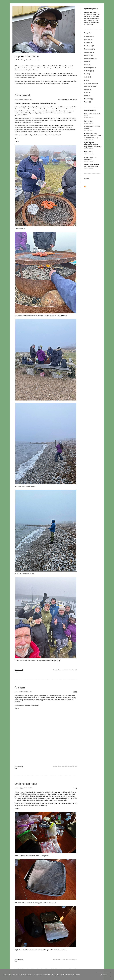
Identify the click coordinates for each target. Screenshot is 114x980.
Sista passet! (23, 95)
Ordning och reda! (26, 784)
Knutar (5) (87, 96)
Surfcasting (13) (89, 71)
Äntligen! (20, 687)
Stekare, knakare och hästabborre (91, 159)
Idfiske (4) (87, 61)
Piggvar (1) (88, 102)
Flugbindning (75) (89, 49)
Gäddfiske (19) (89, 55)
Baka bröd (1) (88, 40)
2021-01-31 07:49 (28, 788)
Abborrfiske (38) (89, 37)
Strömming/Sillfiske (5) (91, 83)
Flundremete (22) (89, 46)
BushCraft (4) (88, 43)
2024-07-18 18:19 (28, 692)
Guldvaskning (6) (89, 52)
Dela (16, 672)
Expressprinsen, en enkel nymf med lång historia (92, 166)
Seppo (22, 100)
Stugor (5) (87, 93)
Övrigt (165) (88, 77)
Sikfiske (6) (88, 65)
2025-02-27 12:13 (28, 100)
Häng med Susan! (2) (91, 86)
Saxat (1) (87, 74)
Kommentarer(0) (19, 766)
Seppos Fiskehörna (27, 56)
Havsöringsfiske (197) (91, 58)
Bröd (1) (87, 80)
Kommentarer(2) (19, 670)
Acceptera (104, 974)
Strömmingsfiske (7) (90, 68)
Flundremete (73, 100)
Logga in (87, 178)
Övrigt (67, 100)
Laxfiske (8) (88, 90)
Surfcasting (61, 100)
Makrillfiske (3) (89, 99)
